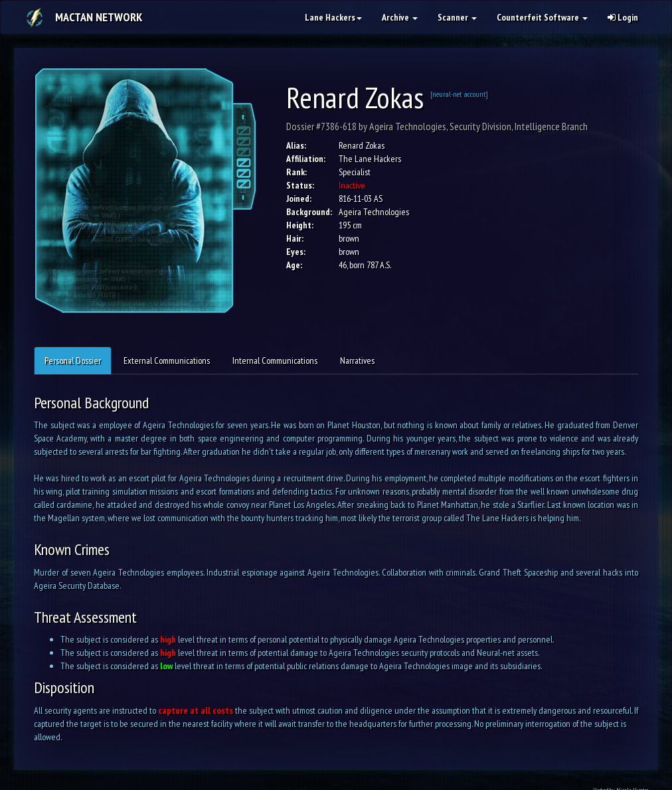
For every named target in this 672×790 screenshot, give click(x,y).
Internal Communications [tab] (275, 360)
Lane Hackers (333, 17)
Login (623, 17)
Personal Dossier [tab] (73, 360)
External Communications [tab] (167, 360)
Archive (400, 17)
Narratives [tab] (357, 360)
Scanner (457, 17)
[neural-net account (458, 94)
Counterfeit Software (542, 17)
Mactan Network (99, 17)
